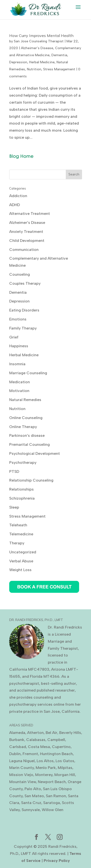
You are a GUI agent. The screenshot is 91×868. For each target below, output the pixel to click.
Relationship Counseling (31, 480)
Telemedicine (21, 534)
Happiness (19, 346)
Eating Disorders (24, 310)
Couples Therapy (25, 283)
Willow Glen (53, 810)
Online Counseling (26, 418)
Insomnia (17, 364)
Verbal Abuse (21, 561)
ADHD (15, 205)
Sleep (14, 507)
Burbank (17, 740)
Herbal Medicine (42, 62)
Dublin (15, 754)
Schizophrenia (22, 498)
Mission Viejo (21, 775)
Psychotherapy (23, 462)
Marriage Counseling (28, 373)
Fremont (30, 754)
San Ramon (56, 796)
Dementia (59, 55)
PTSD (14, 471)
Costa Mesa (39, 747)
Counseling (20, 274)
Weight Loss (20, 570)
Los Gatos (65, 761)
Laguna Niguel (22, 761)
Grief (14, 337)
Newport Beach (52, 782)
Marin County (21, 768)
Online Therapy (23, 427)
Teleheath (18, 525)
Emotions (18, 319)
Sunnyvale (31, 810)
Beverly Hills (70, 733)
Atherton (35, 733)
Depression (18, 62)
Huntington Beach (56, 754)
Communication (24, 250)
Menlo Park (46, 768)
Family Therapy (23, 328)
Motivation (19, 391)
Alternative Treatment (30, 214)
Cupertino (61, 747)
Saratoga (52, 803)
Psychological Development (35, 453)
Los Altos (45, 761)
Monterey (44, 775)
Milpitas (65, 768)
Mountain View (23, 782)
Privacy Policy (57, 861)
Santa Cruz (31, 803)
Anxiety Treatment (26, 232)
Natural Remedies (25, 400)
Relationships (21, 489)
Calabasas (36, 740)
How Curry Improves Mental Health (41, 36)
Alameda (17, 733)
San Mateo (34, 796)
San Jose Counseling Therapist (39, 41)
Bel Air (51, 733)
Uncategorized (23, 552)
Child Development (27, 241)
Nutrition (34, 69)
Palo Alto (33, 789)
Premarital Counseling (29, 444)
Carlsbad (18, 747)
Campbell (56, 740)
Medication (20, 382)
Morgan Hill (65, 775)
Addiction (18, 196)
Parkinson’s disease (27, 435)
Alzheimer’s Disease (37, 48)
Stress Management (59, 69)
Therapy (17, 543)
